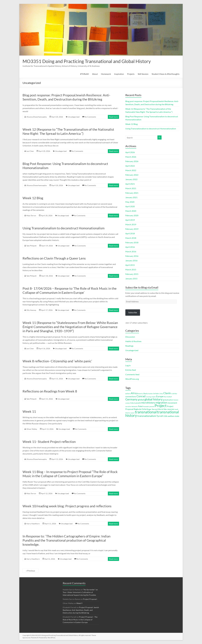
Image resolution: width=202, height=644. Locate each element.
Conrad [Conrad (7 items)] (141, 396)
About (95, 74)
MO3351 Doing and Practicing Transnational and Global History (87, 61)
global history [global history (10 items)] (153, 399)
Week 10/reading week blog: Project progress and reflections (67, 506)
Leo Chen (30, 151)
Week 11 (29, 411)
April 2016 (130, 247)
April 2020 (130, 206)
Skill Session (143, 74)
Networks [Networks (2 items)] (135, 406)
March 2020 (131, 211)
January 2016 (131, 260)
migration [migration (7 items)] (161, 403)
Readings (129, 346)
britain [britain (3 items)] (156, 394)
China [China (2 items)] (161, 394)
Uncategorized (74, 117)
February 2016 (132, 256)
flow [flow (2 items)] (165, 397)
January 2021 (131, 197)
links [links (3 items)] (132, 403)
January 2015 (131, 279)
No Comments (90, 117)
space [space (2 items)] (133, 413)
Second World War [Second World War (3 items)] (159, 409)
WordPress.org (132, 379)
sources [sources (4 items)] (171, 409)
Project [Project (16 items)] (161, 406)
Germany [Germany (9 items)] (131, 399)
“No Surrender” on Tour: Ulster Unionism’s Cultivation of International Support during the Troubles (80, 592)
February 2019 (132, 229)
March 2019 (131, 224)
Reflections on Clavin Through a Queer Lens (54, 258)
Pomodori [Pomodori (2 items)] (146, 406)
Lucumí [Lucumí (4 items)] (138, 403)
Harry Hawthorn (33, 524)
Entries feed (131, 370)
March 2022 (131, 170)
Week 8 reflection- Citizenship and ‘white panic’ (57, 361)
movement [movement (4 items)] (172, 403)
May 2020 (130, 202)
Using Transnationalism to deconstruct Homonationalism (64, 228)
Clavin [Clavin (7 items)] (167, 393)
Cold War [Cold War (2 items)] (174, 394)
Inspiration (119, 74)
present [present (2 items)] (152, 406)
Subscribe (133, 312)
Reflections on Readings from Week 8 (50, 391)
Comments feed (132, 374)
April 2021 (130, 184)
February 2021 (132, 193)
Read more (113, 117)
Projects (131, 74)
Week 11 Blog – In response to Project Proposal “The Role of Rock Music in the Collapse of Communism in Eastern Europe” (70, 474)
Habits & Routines (133, 341)
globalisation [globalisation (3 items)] (168, 400)
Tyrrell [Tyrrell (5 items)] (160, 416)
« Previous (30, 571)
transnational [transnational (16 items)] (146, 412)
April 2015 (130, 265)
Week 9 (79, 603)
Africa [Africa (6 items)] (134, 393)
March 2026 (131, 157)
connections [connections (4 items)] (131, 396)
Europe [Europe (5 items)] (160, 396)
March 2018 (131, 238)
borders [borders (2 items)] (151, 394)
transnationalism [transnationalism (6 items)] (147, 416)
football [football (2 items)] (169, 397)
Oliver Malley (32, 429)
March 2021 (131, 188)
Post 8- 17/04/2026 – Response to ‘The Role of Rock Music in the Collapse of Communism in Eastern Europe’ (70, 290)
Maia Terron (31, 216)
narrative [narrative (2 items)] (128, 406)
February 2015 (132, 274)
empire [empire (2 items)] (154, 397)
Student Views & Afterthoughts (166, 74)
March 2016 (131, 251)
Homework (106, 74)
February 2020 (132, 215)
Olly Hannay (31, 310)
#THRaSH (85, 74)
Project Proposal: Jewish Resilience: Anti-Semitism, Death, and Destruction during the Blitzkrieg (81, 610)
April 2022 (130, 166)
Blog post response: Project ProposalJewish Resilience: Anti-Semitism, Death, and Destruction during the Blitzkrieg (66, 97)
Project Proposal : (90, 599)
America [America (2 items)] (141, 394)
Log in (128, 365)
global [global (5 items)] (141, 400)
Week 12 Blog (33, 198)
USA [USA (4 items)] (165, 416)
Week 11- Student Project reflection (49, 442)
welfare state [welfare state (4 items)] (173, 416)
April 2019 (130, 220)
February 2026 (132, 161)
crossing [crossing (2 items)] (148, 397)
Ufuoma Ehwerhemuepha (36, 117)
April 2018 (130, 233)
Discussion (130, 337)
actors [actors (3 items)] (128, 394)
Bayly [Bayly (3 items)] (146, 394)
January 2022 (131, 179)
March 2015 (131, 269)
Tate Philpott (31, 246)
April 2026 (130, 152)
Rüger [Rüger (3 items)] (149, 409)
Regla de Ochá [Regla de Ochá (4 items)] (140, 409)
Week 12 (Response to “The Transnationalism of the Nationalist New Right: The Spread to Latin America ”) (68, 131)
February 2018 (132, 242)
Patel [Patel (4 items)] (140, 406)
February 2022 (132, 175)
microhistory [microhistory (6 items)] (148, 403)
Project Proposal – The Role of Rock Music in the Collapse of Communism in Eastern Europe (80, 620)
